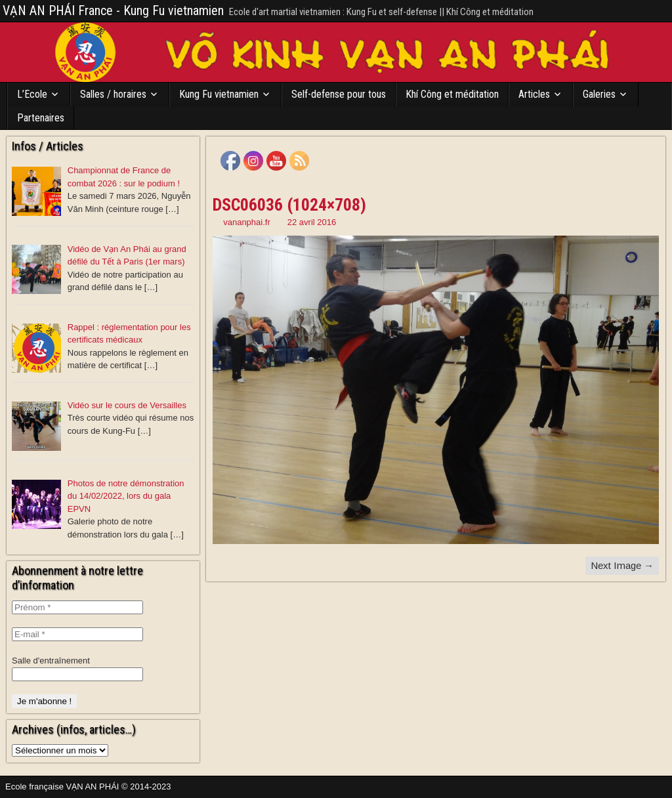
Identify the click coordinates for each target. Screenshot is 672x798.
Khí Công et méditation (452, 94)
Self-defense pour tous (339, 94)
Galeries (599, 94)
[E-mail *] (77, 634)
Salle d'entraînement (51, 661)
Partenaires (41, 118)
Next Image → (622, 565)
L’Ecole (32, 94)
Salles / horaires (113, 94)
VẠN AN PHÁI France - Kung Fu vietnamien (113, 10)
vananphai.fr (247, 222)
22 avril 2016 (312, 222)
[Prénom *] (77, 607)
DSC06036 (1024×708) (289, 205)
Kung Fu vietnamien (219, 94)
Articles (534, 94)
